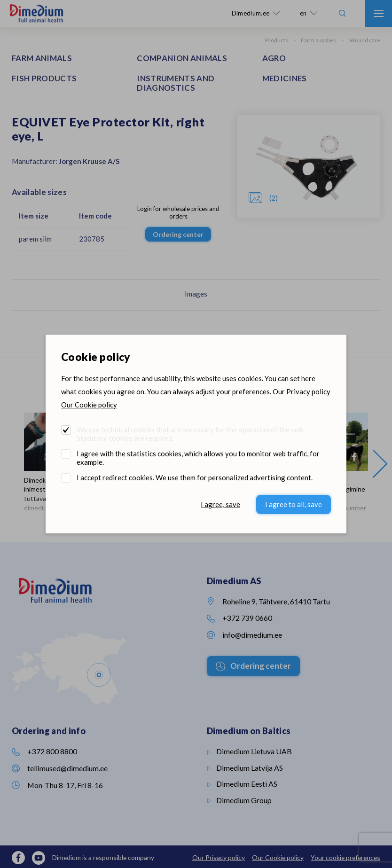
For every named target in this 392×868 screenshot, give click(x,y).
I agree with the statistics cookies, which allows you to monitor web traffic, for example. (198, 458)
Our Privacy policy (302, 391)
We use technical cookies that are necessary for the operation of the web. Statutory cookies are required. (191, 434)
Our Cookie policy (89, 405)
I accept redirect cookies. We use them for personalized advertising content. (195, 477)
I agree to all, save (294, 504)
